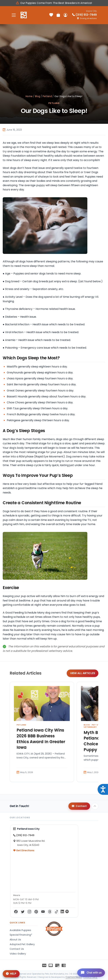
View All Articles (83, 673)
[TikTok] (57, 912)
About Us (15, 940)
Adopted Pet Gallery (22, 944)
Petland (47, 96)
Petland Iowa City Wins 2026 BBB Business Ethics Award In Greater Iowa (41, 739)
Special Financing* (21, 935)
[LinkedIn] (62, 912)
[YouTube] (43, 912)
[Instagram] (29, 912)
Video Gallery (18, 954)
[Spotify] (67, 912)
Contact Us (17, 949)
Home (29, 96)
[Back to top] (95, 806)
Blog (38, 96)
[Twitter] (23, 912)
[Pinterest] (36, 912)
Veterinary (90, 727)
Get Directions (24, 850)
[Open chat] (90, 972)
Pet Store (98, 725)
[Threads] (50, 912)
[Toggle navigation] (14, 15)
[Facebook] (16, 912)
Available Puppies (20, 930)
